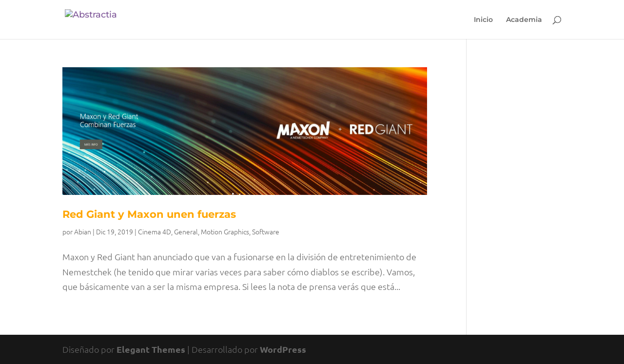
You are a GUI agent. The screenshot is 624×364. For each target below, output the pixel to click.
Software (266, 231)
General (186, 231)
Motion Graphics (225, 231)
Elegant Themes (151, 349)
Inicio (483, 20)
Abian (83, 231)
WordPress (283, 349)
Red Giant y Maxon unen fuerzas (149, 214)
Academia (524, 20)
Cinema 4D (155, 231)
